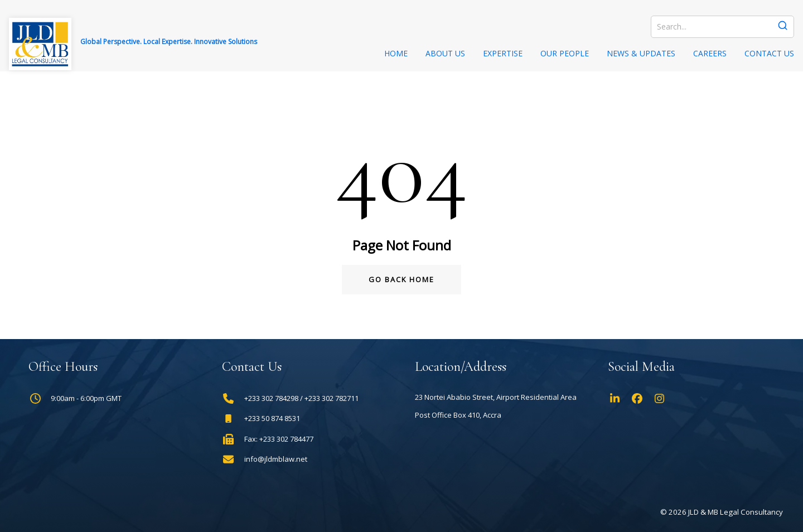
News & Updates (641, 53)
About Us (445, 53)
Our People (565, 53)
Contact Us (769, 53)
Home (396, 53)
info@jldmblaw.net (276, 459)
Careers (710, 53)
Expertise (503, 53)
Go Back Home (401, 279)
